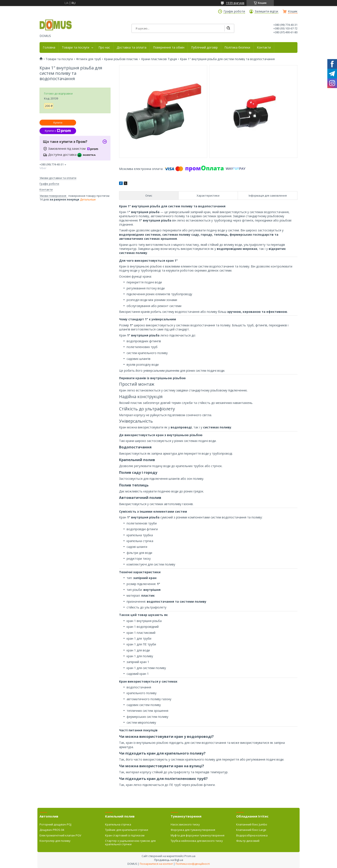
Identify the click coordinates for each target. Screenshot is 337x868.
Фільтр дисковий (248, 841)
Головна (49, 47)
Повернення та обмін (169, 47)
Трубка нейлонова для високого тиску (197, 841)
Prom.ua (190, 856)
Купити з (58, 131)
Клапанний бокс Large (251, 830)
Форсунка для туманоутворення (193, 830)
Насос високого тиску (185, 824)
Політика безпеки (237, 47)
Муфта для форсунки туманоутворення (198, 835)
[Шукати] (228, 28)
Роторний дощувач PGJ (55, 824)
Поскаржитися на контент (156, 864)
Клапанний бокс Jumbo (252, 824)
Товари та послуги (76, 47)
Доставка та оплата (132, 47)
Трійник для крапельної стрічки (127, 830)
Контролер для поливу (55, 841)
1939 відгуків (235, 3)
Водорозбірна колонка (252, 835)
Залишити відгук (267, 11)
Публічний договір (204, 47)
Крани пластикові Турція (159, 59)
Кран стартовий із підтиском (125, 835)
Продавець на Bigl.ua (169, 860)
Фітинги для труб (89, 59)
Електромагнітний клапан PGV (60, 835)
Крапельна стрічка (118, 824)
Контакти (264, 47)
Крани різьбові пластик (121, 59)
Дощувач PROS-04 (52, 830)
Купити (58, 123)
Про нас (104, 47)
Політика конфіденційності (193, 864)
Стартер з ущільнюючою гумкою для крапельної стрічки (130, 842)
